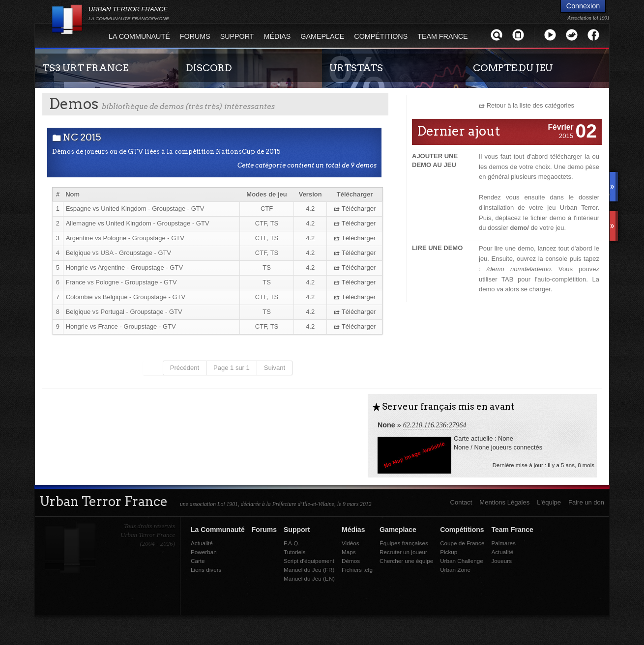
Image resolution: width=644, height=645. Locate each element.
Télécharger (355, 209)
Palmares (503, 543)
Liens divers (206, 570)
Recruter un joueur (403, 552)
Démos (351, 561)
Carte (198, 561)
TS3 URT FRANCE (85, 68)
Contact (461, 502)
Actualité (202, 543)
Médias (278, 36)
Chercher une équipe (406, 561)
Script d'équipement (309, 561)
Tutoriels (294, 552)
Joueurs (501, 561)
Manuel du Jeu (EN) (309, 578)
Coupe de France (462, 543)
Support (237, 36)
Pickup (449, 552)
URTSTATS (356, 68)
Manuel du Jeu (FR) (309, 570)
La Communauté (139, 36)
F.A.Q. (292, 543)
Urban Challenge (462, 561)
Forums (195, 36)
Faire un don (586, 502)
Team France (442, 36)
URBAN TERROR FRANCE (129, 13)
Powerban (204, 552)
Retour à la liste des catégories (530, 105)
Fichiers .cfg (357, 570)
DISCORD (209, 68)
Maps (349, 552)
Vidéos (351, 543)
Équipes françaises (404, 543)
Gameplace (322, 36)
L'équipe (549, 502)
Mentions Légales (504, 502)
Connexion (583, 6)
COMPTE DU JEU (513, 68)
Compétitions (381, 36)
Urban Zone (455, 570)
